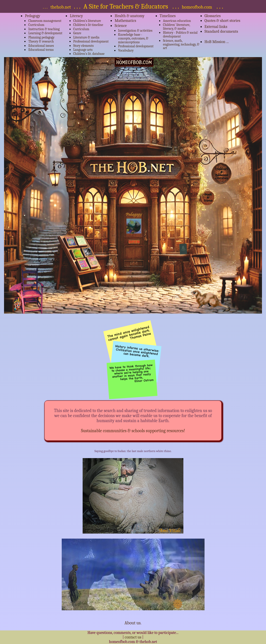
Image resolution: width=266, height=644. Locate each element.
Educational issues (41, 46)
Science (121, 26)
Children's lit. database (89, 54)
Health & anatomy (129, 16)
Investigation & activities (135, 31)
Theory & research (41, 41)
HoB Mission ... (217, 42)
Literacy (76, 16)
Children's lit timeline (88, 25)
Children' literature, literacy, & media (176, 27)
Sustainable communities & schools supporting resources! (133, 431)
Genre (77, 33)
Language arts (83, 50)
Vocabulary (126, 50)
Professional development (91, 41)
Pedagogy (32, 16)
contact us (133, 637)
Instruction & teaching (44, 29)
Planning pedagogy (41, 37)
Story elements (84, 46)
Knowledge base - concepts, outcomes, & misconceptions (133, 38)
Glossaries (213, 16)
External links (216, 27)
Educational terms (41, 50)
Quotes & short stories (222, 21)
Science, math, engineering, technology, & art (181, 44)
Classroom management (45, 21)
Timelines (168, 16)
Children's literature (87, 21)
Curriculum (36, 25)
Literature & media (86, 37)
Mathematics (125, 21)
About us (132, 623)
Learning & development (45, 33)
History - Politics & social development (180, 34)
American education (177, 21)
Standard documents (221, 31)
